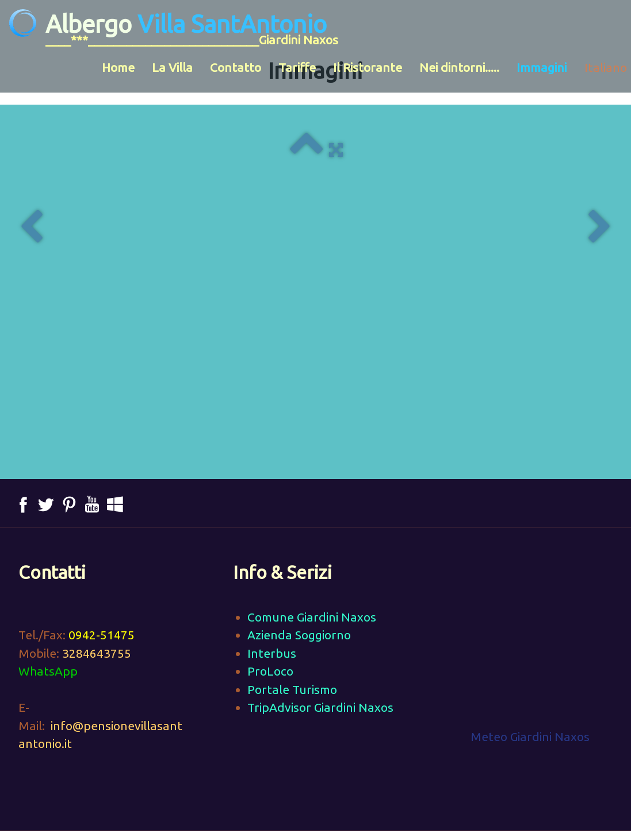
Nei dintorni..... (459, 67)
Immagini (542, 67)
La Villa (172, 67)
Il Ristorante (368, 67)
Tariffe (297, 67)
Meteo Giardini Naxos (530, 737)
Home (118, 67)
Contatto (236, 67)
